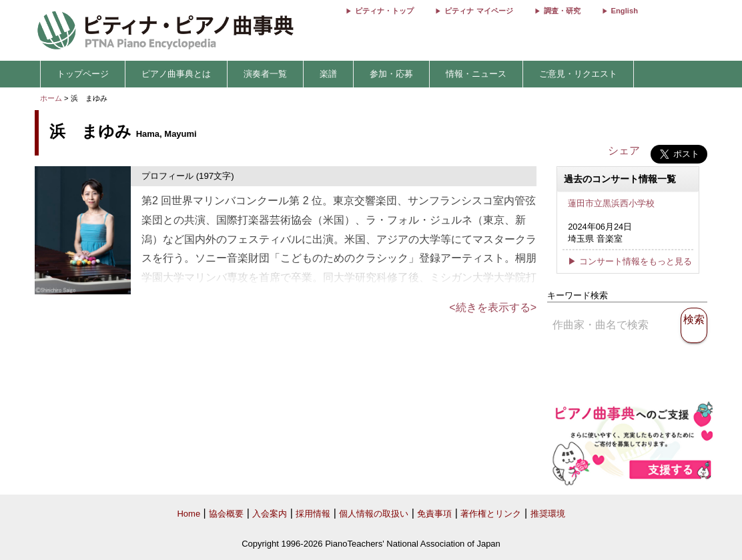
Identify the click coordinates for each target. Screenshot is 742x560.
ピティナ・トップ (384, 11)
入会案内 (270, 514)
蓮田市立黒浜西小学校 (611, 203)
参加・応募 (391, 74)
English (625, 11)
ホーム (51, 98)
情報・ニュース (476, 74)
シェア (624, 151)
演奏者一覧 (265, 74)
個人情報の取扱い (374, 514)
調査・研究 (562, 11)
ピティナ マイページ (478, 11)
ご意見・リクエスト (578, 74)
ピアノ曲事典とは (176, 74)
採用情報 (313, 514)
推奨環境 (548, 514)
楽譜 (328, 74)
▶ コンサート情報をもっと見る (630, 261)
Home (189, 514)
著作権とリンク (491, 514)
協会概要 (226, 514)
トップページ (83, 74)
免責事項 (434, 514)
